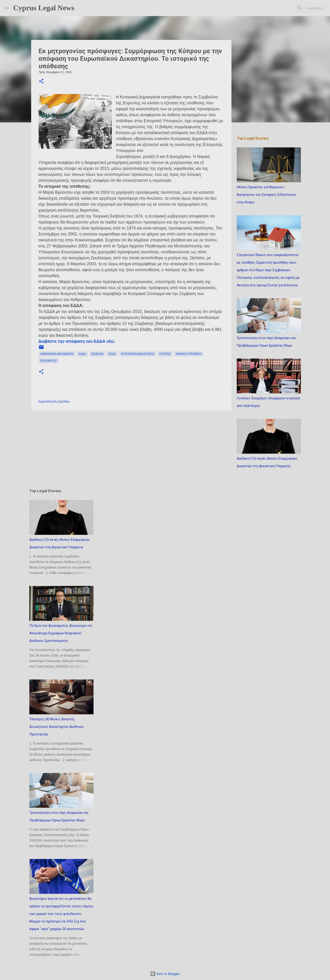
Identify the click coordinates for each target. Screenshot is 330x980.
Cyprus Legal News (44, 8)
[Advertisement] (131, 450)
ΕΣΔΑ (112, 354)
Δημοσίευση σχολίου (54, 401)
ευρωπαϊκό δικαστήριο (137, 354)
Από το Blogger (165, 974)
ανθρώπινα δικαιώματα (57, 354)
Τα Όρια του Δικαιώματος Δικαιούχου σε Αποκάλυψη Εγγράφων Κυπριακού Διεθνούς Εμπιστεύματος (61, 633)
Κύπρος (165, 354)
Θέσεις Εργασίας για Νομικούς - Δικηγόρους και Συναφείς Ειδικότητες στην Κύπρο (266, 195)
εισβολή (97, 354)
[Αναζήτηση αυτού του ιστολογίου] (302, 8)
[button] (41, 82)
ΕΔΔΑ (82, 354)
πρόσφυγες (49, 361)
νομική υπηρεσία (189, 354)
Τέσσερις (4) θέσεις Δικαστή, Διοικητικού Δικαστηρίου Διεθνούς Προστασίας (57, 727)
